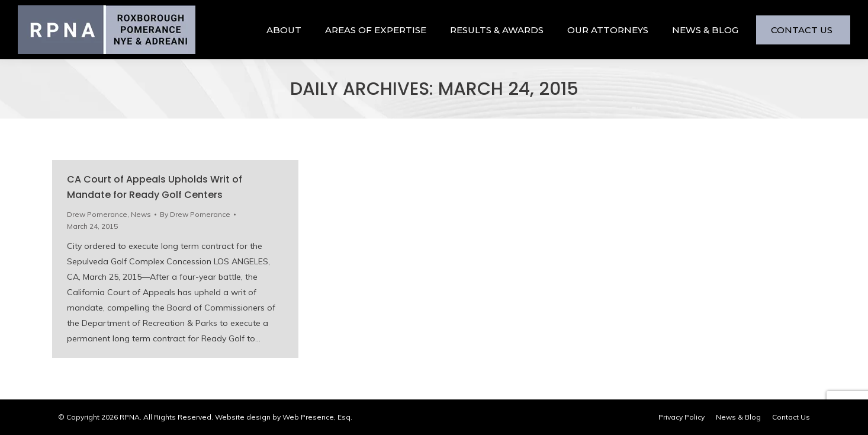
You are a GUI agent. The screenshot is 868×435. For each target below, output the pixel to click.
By (195, 214)
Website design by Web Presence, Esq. (284, 417)
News (141, 214)
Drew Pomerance (97, 214)
